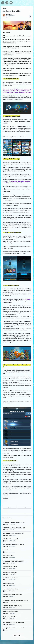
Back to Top (17, 635)
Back (3, 3)
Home (7, 3)
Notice (4, 8)
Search (11, 3)
